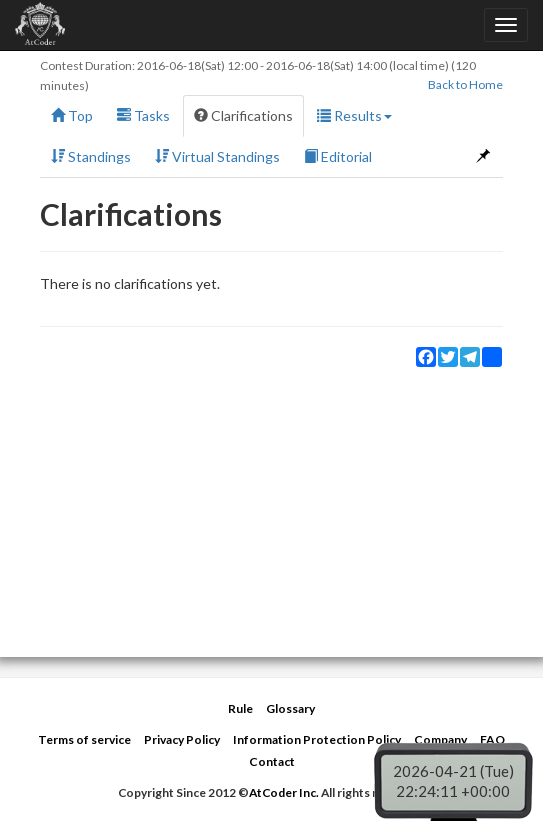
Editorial (338, 156)
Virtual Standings (217, 156)
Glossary (290, 708)
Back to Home (465, 84)
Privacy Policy (182, 739)
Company (440, 739)
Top (72, 115)
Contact (272, 761)
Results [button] (354, 115)
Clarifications (243, 115)
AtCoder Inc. (284, 792)
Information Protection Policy (317, 739)
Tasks (143, 115)
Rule (240, 708)
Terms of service (84, 739)
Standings (91, 156)
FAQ (492, 739)
